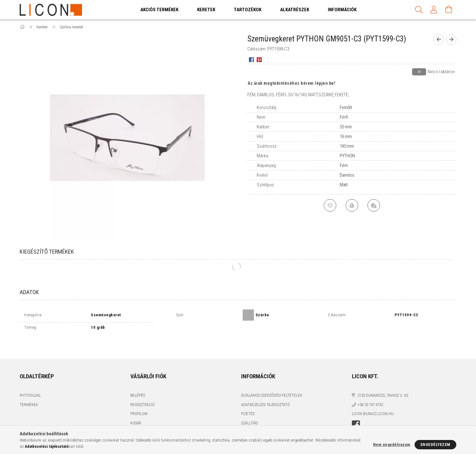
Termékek (29, 390)
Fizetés (248, 399)
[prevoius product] (439, 40)
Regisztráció (143, 390)
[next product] (451, 40)
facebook (356, 410)
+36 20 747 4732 (370, 390)
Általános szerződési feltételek (272, 381)
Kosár (136, 408)
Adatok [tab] (29, 292)
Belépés (138, 381)
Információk (342, 10)
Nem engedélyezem (392, 444)
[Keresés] (419, 10)
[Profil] (434, 10)
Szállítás (250, 408)
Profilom (139, 399)
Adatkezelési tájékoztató (265, 390)
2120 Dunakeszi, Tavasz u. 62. (383, 381)
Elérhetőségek (255, 418)
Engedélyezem (435, 444)
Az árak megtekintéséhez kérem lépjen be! (291, 83)
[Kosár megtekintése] (449, 10)
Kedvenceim (142, 418)
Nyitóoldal (30, 381)
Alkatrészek (295, 10)
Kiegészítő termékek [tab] (47, 252)
